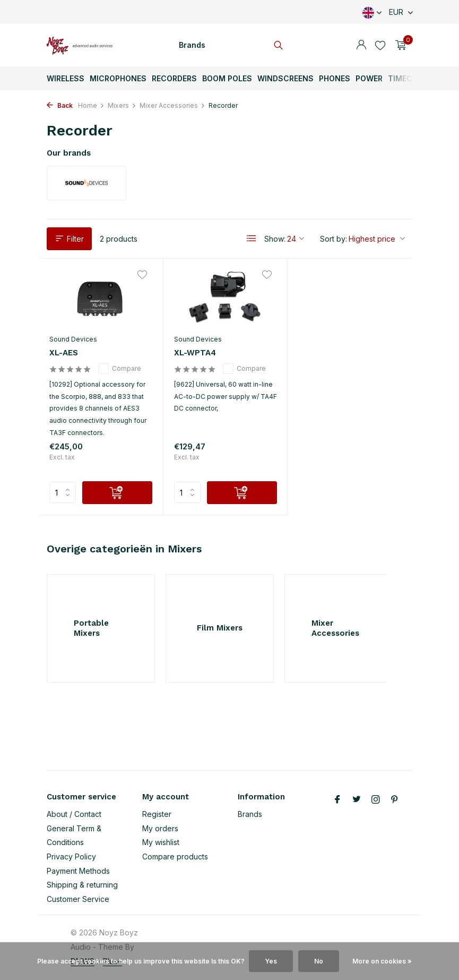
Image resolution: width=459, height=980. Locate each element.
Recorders (174, 78)
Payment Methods (78, 871)
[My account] (361, 45)
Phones (335, 78)
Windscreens (285, 78)
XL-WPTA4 (195, 353)
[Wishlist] (380, 45)
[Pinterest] (395, 800)
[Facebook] (337, 800)
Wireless (66, 78)
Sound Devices (73, 339)
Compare (120, 369)
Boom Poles (227, 78)
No (319, 961)
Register (157, 814)
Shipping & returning (82, 885)
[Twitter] (357, 800)
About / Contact (74, 814)
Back (60, 105)
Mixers (122, 105)
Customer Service (78, 899)
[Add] (117, 493)
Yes (271, 961)
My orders (160, 828)
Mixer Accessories (172, 105)
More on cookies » (382, 961)
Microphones (118, 78)
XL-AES (64, 353)
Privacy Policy (71, 857)
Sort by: (334, 239)
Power (369, 78)
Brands (192, 45)
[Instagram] (376, 800)
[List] (252, 238)
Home (91, 105)
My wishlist (161, 842)
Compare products (175, 857)
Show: (275, 239)
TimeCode (408, 78)
